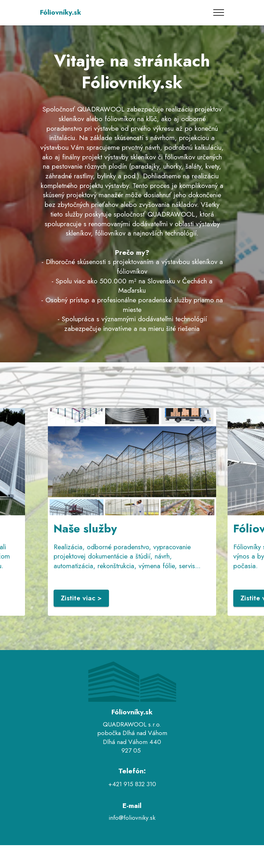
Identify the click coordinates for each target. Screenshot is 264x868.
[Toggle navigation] (219, 13)
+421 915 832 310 (132, 784)
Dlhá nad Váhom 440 (132, 742)
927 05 (132, 750)
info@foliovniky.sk (132, 818)
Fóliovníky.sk (61, 12)
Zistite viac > (81, 598)
